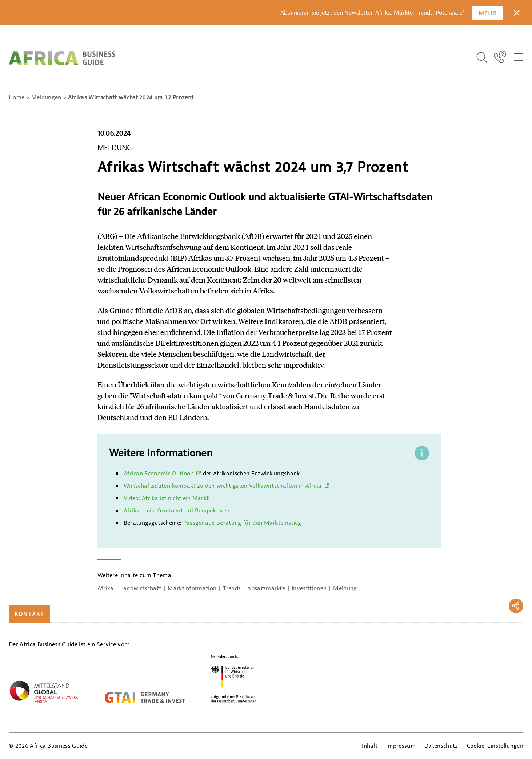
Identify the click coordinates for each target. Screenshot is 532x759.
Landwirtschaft (141, 588)
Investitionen (309, 588)
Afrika (106, 588)
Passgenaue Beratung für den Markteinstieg (242, 523)
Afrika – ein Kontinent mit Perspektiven (177, 511)
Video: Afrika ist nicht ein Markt (166, 498)
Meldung (345, 588)
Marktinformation (192, 588)
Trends (232, 588)
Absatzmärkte (266, 588)
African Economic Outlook (159, 474)
